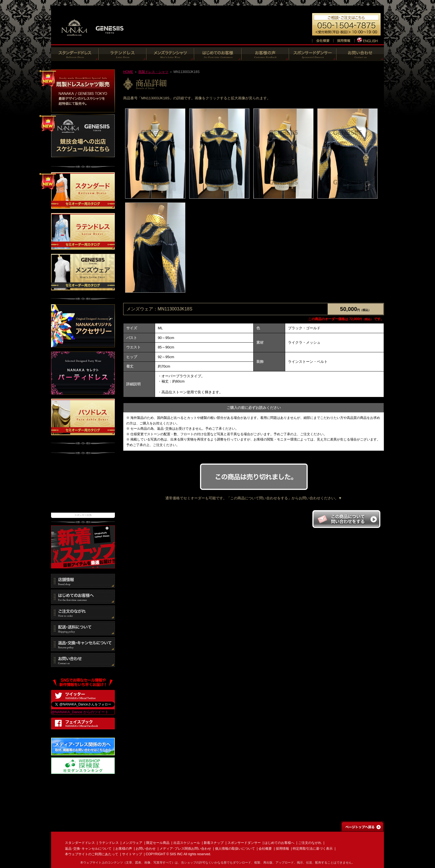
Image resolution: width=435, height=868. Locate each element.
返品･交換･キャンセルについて (88, 849)
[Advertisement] (83, 486)
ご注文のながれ (310, 843)
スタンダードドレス (80, 843)
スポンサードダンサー (244, 843)
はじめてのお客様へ (279, 843)
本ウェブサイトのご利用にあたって (92, 854)
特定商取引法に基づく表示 (313, 849)
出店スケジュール (187, 843)
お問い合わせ (146, 849)
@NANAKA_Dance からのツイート (80, 712)
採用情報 (282, 849)
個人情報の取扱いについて (235, 849)
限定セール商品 (158, 843)
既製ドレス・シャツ (153, 72)
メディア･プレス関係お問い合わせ (185, 849)
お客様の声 (124, 849)
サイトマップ (132, 854)
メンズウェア (132, 843)
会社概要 (265, 849)
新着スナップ (214, 843)
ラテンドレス (109, 843)
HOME (128, 72)
